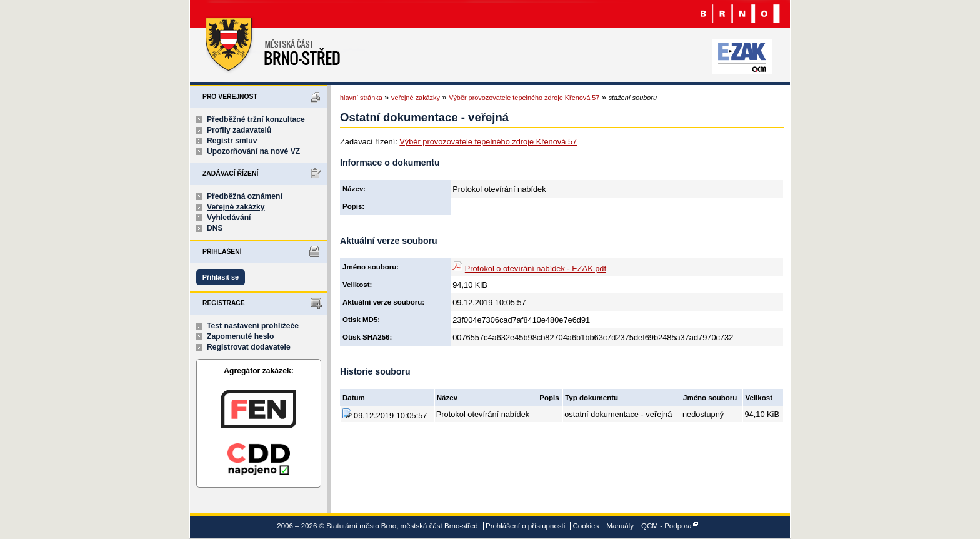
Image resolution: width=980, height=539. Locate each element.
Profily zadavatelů (239, 130)
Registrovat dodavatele (249, 347)
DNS (215, 228)
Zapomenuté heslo (240, 336)
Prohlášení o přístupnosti (525, 526)
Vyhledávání (229, 218)
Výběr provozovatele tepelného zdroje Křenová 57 (524, 98)
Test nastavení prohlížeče (253, 326)
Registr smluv (232, 141)
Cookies (586, 526)
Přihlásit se (221, 277)
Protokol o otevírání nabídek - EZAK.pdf (536, 269)
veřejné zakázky (416, 98)
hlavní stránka (361, 98)
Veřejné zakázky (236, 207)
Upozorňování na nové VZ (253, 151)
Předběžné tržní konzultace (256, 119)
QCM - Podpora (667, 526)
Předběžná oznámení (245, 196)
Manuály (620, 526)
